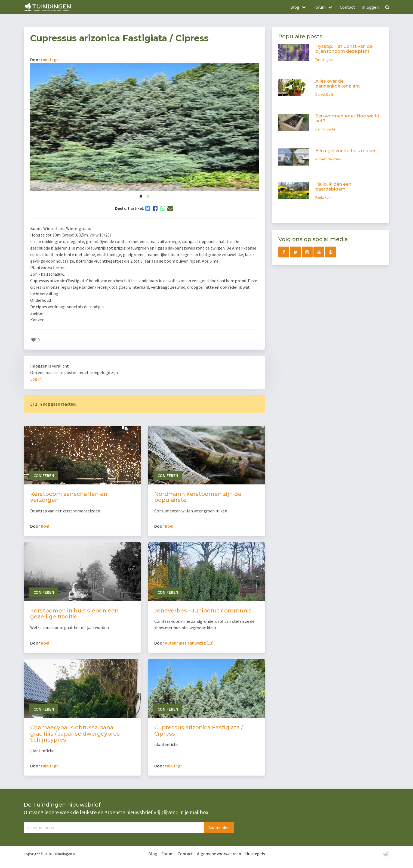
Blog (153, 854)
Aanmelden (219, 827)
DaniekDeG (324, 94)
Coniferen (44, 475)
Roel (45, 526)
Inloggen (370, 7)
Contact (347, 7)
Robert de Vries (328, 159)
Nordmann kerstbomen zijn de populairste (198, 497)
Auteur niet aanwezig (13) (189, 643)
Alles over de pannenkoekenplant (338, 84)
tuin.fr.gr (49, 60)
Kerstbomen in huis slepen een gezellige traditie (74, 614)
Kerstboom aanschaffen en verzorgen (69, 497)
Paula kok (323, 197)
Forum (167, 854)
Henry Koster (326, 129)
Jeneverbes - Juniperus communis (203, 611)
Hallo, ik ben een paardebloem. (333, 187)
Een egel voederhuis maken (346, 151)
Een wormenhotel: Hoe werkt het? (348, 118)
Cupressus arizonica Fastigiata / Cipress (199, 731)
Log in (36, 379)
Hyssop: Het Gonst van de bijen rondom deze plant (344, 49)
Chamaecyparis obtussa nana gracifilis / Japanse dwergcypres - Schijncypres (77, 734)
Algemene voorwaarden (219, 854)
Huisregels (255, 854)
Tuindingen (324, 60)
